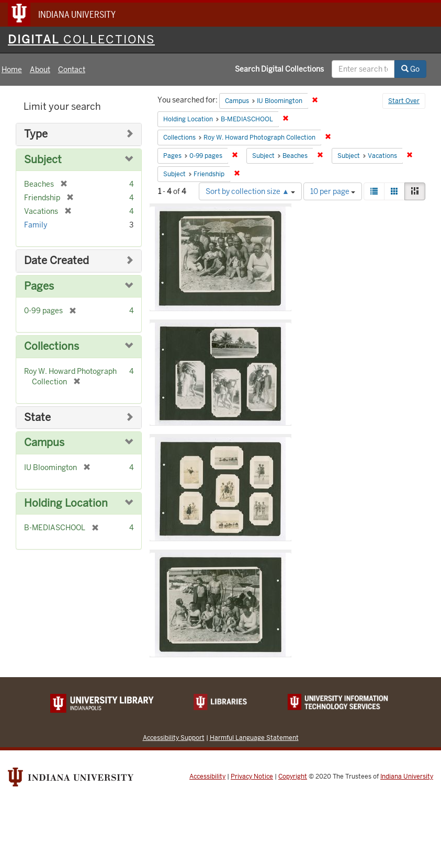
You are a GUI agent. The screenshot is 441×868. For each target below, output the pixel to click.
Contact (72, 70)
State (37, 418)
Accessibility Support (174, 738)
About (40, 70)
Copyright (293, 776)
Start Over (404, 101)
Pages (39, 286)
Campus (44, 443)
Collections (52, 346)
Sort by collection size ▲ (250, 191)
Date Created (56, 261)
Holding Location (66, 503)
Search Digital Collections (279, 69)
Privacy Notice (252, 776)
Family (36, 225)
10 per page (333, 191)
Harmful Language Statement (254, 738)
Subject (43, 160)
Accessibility (207, 776)
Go (410, 69)
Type (36, 134)
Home (12, 70)
